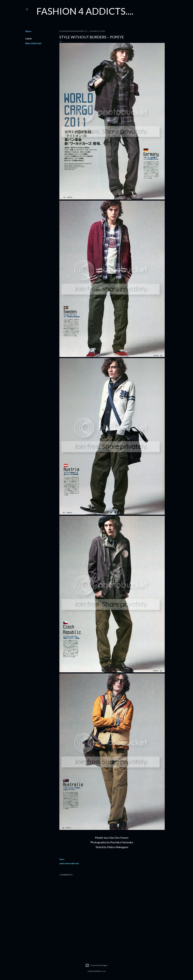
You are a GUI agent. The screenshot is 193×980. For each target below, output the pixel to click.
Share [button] (28, 31)
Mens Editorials (33, 43)
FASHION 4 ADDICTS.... (85, 11)
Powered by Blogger (96, 965)
